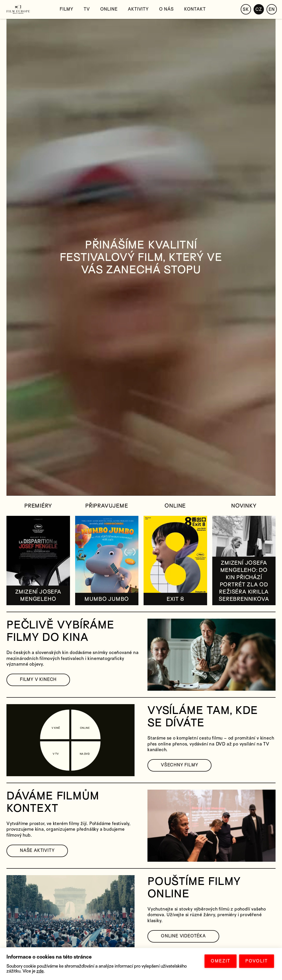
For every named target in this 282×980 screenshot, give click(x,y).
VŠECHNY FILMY (179, 765)
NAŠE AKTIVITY (37, 850)
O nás (166, 9)
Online (109, 9)
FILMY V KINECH (38, 679)
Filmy (66, 9)
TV (87, 9)
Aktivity (138, 9)
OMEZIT (221, 961)
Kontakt (195, 9)
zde (40, 971)
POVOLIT (257, 961)
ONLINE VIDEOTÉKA (183, 936)
